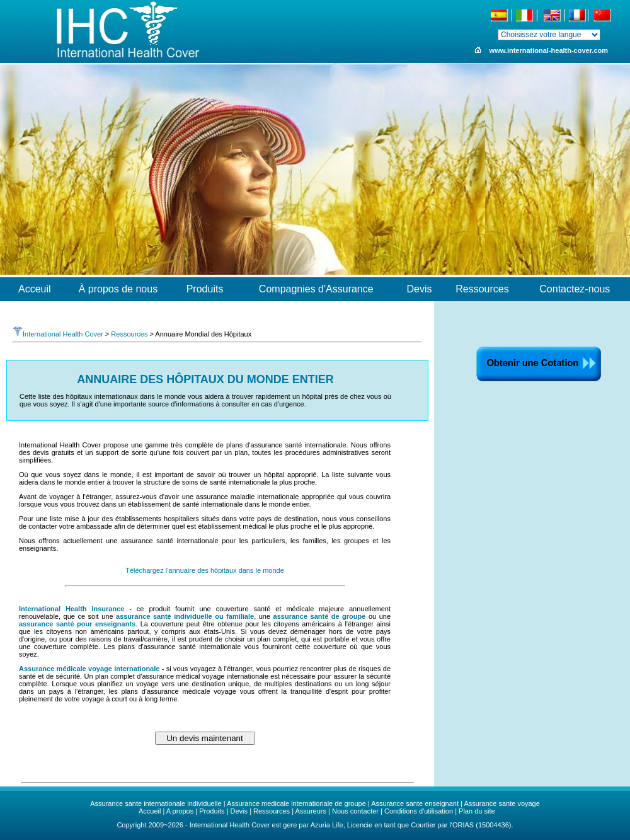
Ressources (129, 334)
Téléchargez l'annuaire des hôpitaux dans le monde (205, 570)
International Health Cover (58, 334)
